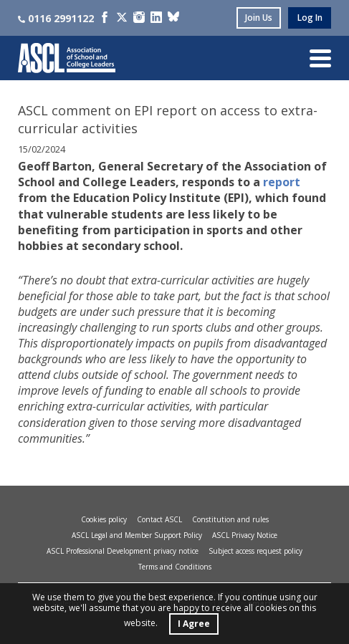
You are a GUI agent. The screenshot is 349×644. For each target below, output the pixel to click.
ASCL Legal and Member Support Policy (137, 535)
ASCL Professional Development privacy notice (123, 551)
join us (259, 18)
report (282, 182)
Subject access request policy (255, 551)
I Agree (194, 624)
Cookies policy (104, 519)
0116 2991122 (56, 18)
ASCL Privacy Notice (245, 535)
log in (310, 18)
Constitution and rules (230, 519)
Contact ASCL (159, 519)
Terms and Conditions (175, 567)
